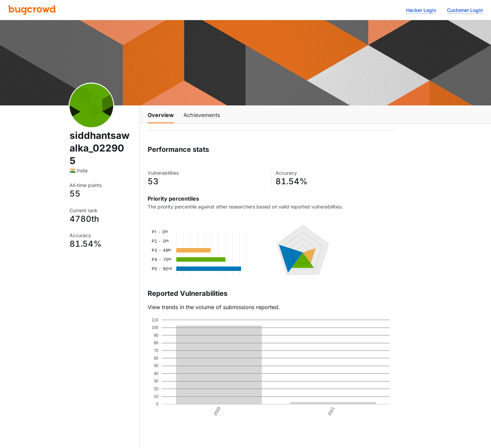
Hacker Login (421, 10)
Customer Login (465, 10)
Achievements (202, 115)
